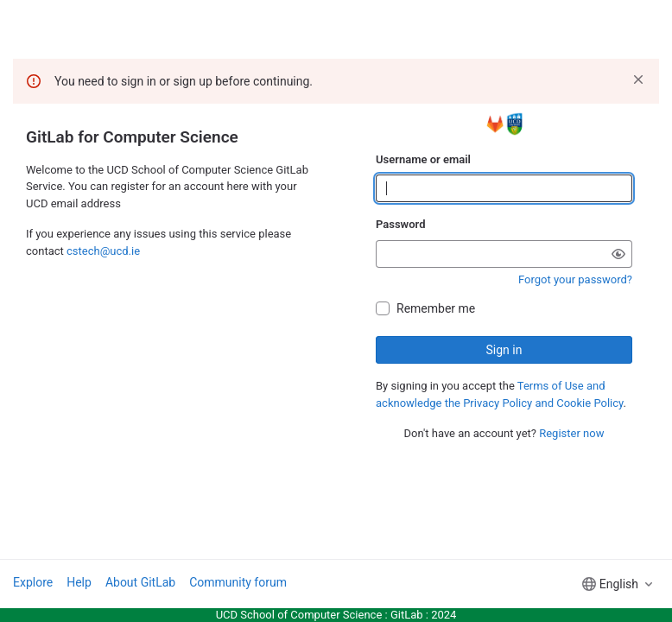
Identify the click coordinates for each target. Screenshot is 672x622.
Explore (33, 582)
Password (400, 224)
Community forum (238, 582)
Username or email (423, 159)
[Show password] (618, 254)
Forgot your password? (575, 279)
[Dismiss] (638, 79)
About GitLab (140, 582)
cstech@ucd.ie (103, 251)
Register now (571, 433)
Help (79, 582)
